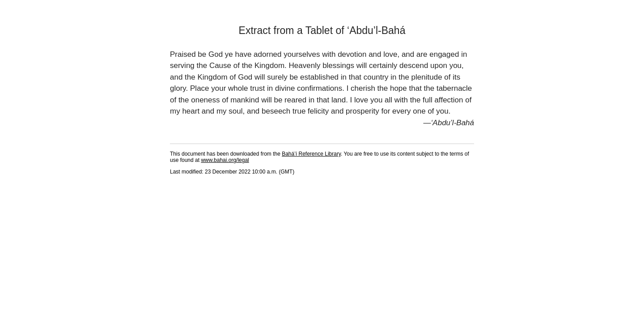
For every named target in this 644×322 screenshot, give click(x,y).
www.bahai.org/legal (225, 160)
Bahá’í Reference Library (311, 154)
